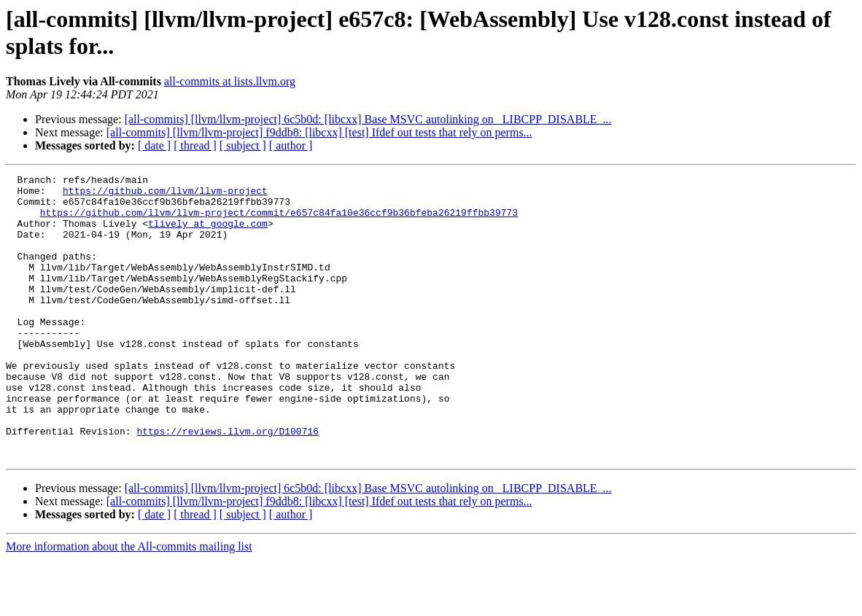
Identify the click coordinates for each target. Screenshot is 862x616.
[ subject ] (243, 145)
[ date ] (154, 145)
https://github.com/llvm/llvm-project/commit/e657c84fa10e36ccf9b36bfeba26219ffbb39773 (279, 221)
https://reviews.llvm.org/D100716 (228, 483)
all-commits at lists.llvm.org (230, 81)
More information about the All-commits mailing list (129, 603)
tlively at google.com (208, 234)
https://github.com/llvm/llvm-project (165, 195)
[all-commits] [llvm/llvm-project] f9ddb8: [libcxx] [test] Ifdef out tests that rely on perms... (319, 132)
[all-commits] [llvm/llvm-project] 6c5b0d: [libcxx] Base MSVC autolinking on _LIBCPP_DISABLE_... (368, 119)
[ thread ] (195, 145)
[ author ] (291, 145)
